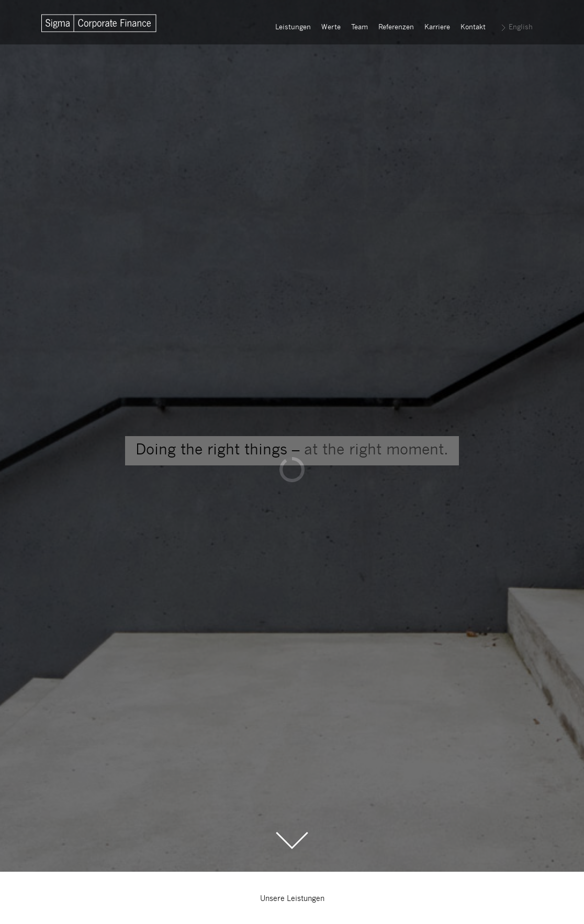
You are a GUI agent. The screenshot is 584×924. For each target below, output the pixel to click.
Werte (331, 27)
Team (360, 27)
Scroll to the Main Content (292, 841)
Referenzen (396, 27)
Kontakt (473, 27)
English (521, 27)
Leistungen (293, 27)
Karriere (437, 27)
